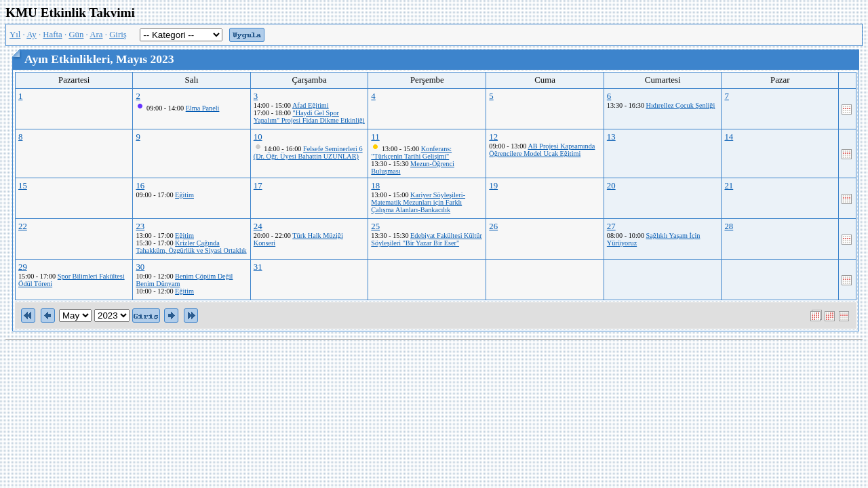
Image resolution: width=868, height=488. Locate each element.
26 (493, 226)
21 (729, 186)
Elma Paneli (203, 108)
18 (375, 186)
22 (23, 226)
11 (375, 137)
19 (493, 186)
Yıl (15, 35)
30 (140, 267)
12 (493, 137)
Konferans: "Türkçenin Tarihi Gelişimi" (411, 152)
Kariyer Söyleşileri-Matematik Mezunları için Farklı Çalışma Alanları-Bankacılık (418, 202)
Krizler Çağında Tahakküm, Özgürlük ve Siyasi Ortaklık (191, 247)
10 (258, 137)
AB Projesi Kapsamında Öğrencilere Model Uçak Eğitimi (542, 150)
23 (140, 226)
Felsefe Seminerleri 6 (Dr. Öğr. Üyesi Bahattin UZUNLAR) (308, 152)
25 (375, 226)
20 (611, 186)
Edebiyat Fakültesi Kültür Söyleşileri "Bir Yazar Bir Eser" (426, 239)
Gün (76, 35)
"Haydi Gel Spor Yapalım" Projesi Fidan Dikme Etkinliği (309, 117)
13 (611, 137)
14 (729, 137)
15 (23, 186)
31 (258, 267)
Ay (31, 35)
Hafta (52, 35)
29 (23, 267)
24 (258, 226)
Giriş (118, 35)
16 (140, 186)
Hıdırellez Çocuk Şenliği (681, 105)
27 (611, 226)
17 (258, 186)
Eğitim (184, 195)
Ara (96, 35)
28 (729, 226)
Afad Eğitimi (311, 105)
